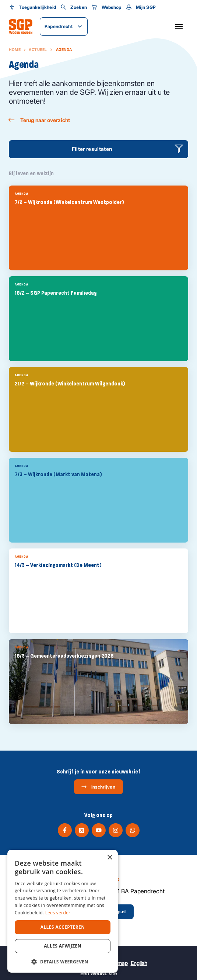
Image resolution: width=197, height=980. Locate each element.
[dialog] (63, 911)
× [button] (110, 858)
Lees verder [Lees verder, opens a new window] (58, 913)
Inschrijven (98, 787)
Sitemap (118, 963)
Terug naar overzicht (39, 120)
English (139, 963)
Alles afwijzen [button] (63, 946)
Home (15, 49)
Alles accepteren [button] (63, 927)
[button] (63, 962)
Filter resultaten (92, 149)
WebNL (99, 973)
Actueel (38, 49)
